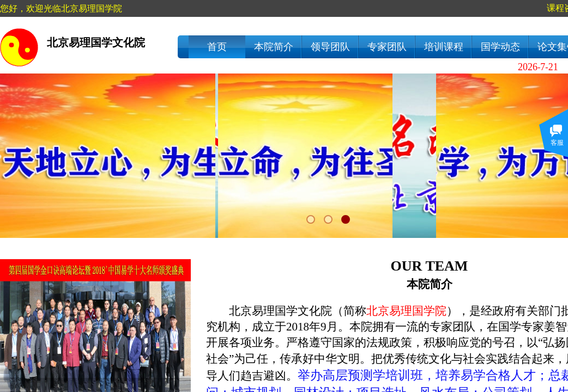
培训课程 (444, 47)
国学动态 (500, 47)
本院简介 (274, 47)
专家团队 (387, 47)
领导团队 (330, 47)
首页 (217, 47)
